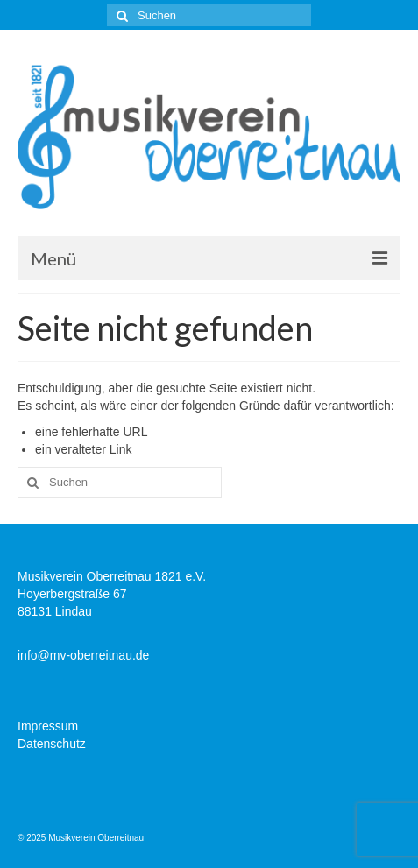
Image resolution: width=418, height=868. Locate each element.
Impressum (48, 726)
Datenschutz (52, 744)
